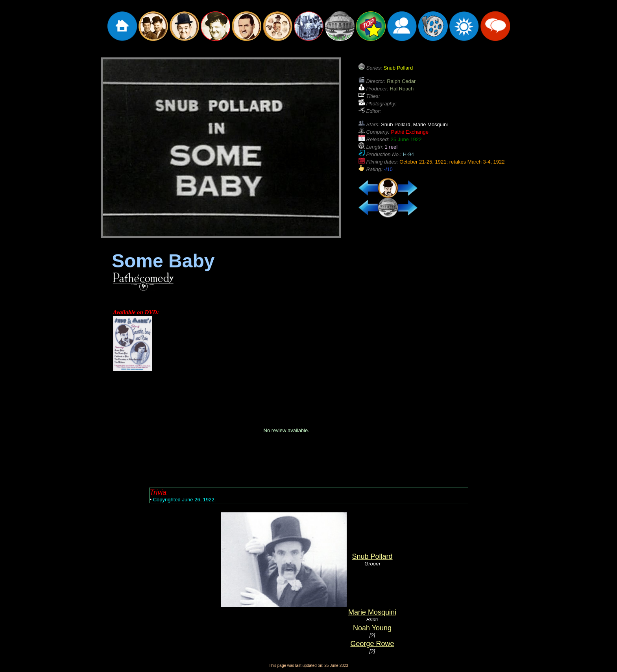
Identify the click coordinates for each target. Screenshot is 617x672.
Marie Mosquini (372, 612)
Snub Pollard (372, 556)
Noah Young (372, 628)
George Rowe (372, 644)
